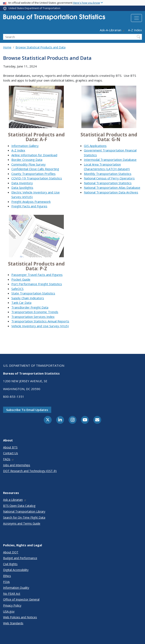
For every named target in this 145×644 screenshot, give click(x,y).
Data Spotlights (22, 187)
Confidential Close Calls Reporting (35, 169)
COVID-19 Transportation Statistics (37, 178)
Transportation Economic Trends (35, 312)
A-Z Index (135, 30)
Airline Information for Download (34, 155)
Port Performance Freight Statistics (37, 284)
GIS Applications (95, 146)
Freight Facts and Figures (29, 206)
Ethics (7, 576)
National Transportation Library (24, 511)
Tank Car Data (21, 303)
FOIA (6, 582)
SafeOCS (17, 289)
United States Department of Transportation (34, 8)
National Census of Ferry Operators (109, 178)
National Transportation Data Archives (111, 192)
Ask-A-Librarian (112, 30)
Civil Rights (10, 564)
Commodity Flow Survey (29, 164)
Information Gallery (25, 146)
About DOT (11, 552)
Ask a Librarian (15, 500)
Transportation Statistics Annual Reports (40, 321)
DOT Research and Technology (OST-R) (30, 471)
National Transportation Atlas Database (112, 187)
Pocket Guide (21, 279)
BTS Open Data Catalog (19, 506)
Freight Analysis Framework (31, 202)
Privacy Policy (12, 605)
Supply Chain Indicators (28, 298)
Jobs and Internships (17, 465)
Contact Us (11, 453)
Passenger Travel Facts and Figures (37, 275)
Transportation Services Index (33, 317)
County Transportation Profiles (33, 174)
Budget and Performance (20, 558)
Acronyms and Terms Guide (22, 523)
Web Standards (13, 623)
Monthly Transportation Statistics (108, 174)
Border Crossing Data (27, 160)
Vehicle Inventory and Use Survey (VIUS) (40, 326)
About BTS (10, 447)
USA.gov (9, 611)
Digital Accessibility (16, 570)
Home (7, 47)
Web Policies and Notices (20, 617)
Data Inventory (22, 183)
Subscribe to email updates (27, 410)
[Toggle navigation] (136, 18)
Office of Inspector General (21, 599)
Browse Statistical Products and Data (40, 47)
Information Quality (16, 588)
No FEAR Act (12, 594)
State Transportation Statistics (33, 293)
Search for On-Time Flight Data (24, 517)
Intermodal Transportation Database (110, 160)
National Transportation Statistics (108, 183)
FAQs (9, 459)
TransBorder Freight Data (30, 307)
